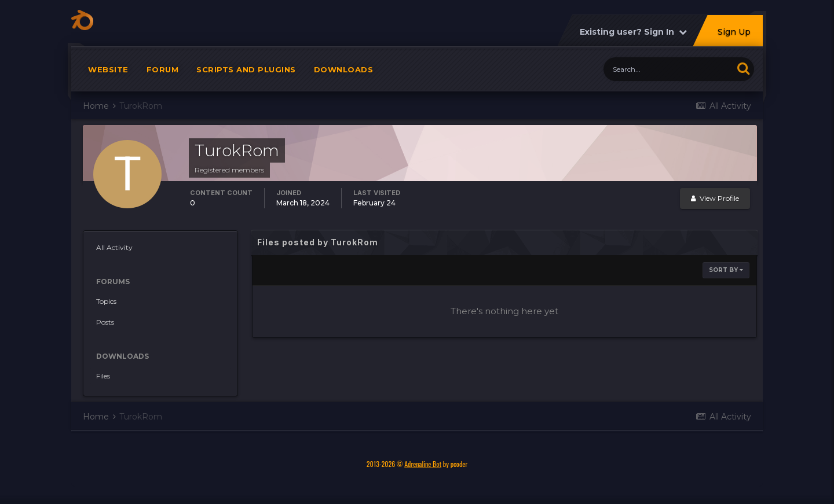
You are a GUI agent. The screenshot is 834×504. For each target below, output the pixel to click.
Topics (106, 307)
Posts (105, 328)
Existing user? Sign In (633, 38)
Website (108, 75)
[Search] (668, 75)
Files (103, 382)
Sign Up (734, 38)
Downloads (344, 75)
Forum (163, 75)
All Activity (114, 253)
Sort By (726, 276)
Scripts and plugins (246, 75)
